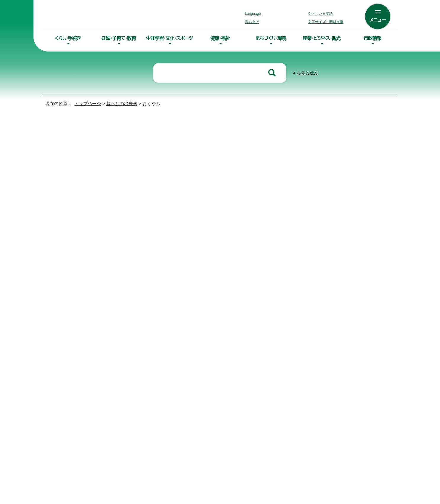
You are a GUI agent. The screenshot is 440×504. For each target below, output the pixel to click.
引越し (63, 164)
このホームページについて (334, 345)
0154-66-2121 (272, 398)
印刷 (323, 160)
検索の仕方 (308, 72)
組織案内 (264, 447)
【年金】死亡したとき (159, 194)
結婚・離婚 (66, 151)
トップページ (85, 103)
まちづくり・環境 (271, 38)
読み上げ (252, 22)
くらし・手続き (68, 38)
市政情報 (372, 38)
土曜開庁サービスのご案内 (171, 451)
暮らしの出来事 (120, 103)
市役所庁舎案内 (270, 437)
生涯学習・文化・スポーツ (169, 38)
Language (254, 14)
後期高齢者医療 (155, 214)
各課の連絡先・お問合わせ (279, 428)
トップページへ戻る (374, 293)
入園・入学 (66, 137)
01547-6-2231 (370, 398)
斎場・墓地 (149, 204)
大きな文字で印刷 (364, 160)
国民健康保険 (153, 184)
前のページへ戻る (324, 293)
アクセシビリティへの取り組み (211, 345)
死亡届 (146, 174)
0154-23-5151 (174, 267)
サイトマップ (159, 345)
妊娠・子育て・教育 (118, 38)
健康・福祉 (220, 38)
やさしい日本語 (320, 14)
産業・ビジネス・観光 (322, 38)
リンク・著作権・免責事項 (274, 345)
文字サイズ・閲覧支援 (325, 22)
